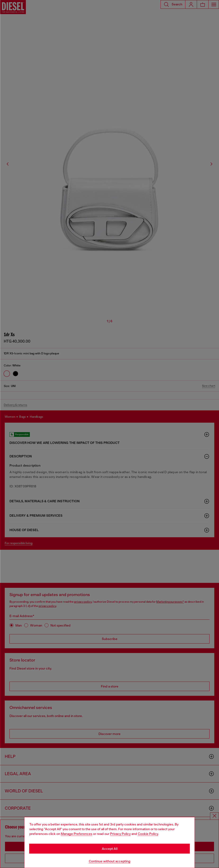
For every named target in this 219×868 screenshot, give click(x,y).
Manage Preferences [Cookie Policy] (77, 834)
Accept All (110, 849)
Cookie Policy (148, 834)
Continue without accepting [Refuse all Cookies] (110, 861)
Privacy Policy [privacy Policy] (120, 834)
